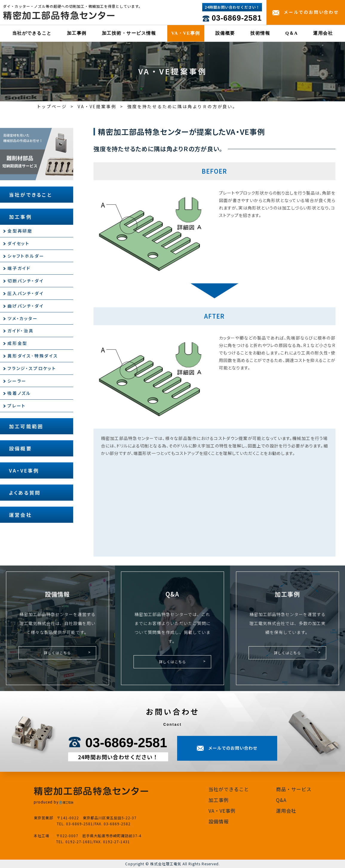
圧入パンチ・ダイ (26, 293)
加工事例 (77, 33)
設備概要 (225, 33)
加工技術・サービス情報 (129, 33)
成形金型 (17, 343)
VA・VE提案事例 (97, 106)
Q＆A (292, 33)
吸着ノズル (19, 393)
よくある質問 (25, 493)
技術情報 (260, 33)
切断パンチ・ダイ (26, 281)
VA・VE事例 (186, 33)
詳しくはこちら (57, 653)
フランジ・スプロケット (32, 368)
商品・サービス (294, 789)
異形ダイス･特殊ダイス (33, 356)
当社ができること (32, 33)
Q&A (281, 800)
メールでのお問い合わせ (311, 12)
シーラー (17, 381)
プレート (17, 406)
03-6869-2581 (237, 18)
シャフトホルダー (26, 256)
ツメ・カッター (23, 318)
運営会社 (20, 515)
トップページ (52, 106)
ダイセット (19, 243)
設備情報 (219, 821)
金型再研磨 (20, 231)
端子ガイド (19, 268)
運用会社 (323, 33)
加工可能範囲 (26, 426)
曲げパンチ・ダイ (26, 306)
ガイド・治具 (21, 331)
